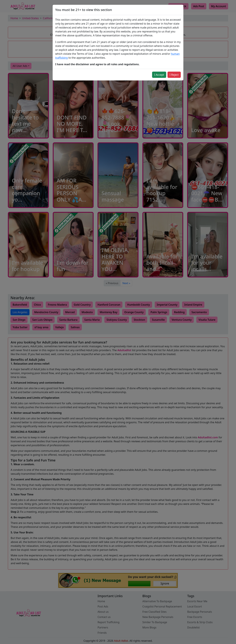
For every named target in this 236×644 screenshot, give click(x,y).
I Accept (159, 75)
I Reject (174, 75)
